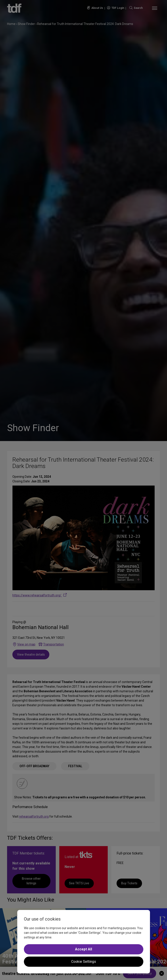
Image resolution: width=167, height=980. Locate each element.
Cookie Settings (84, 962)
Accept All (83, 949)
